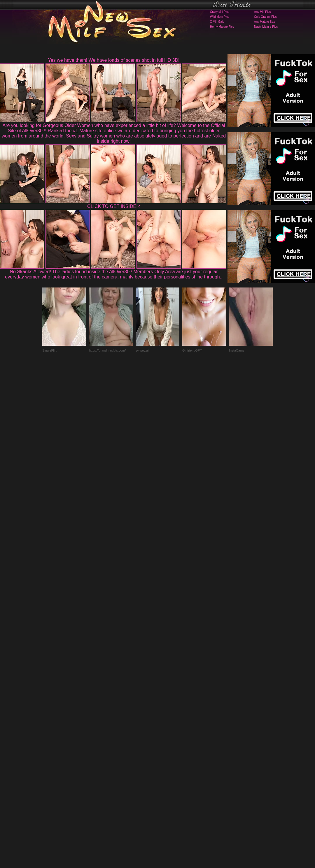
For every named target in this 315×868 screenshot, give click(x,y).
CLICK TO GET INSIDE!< (114, 206)
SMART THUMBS (168, 753)
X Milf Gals (217, 22)
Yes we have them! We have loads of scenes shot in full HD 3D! (114, 60)
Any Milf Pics (262, 12)
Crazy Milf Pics (220, 12)
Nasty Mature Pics (266, 27)
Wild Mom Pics (220, 17)
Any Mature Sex (264, 22)
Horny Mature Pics (222, 27)
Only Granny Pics (265, 17)
